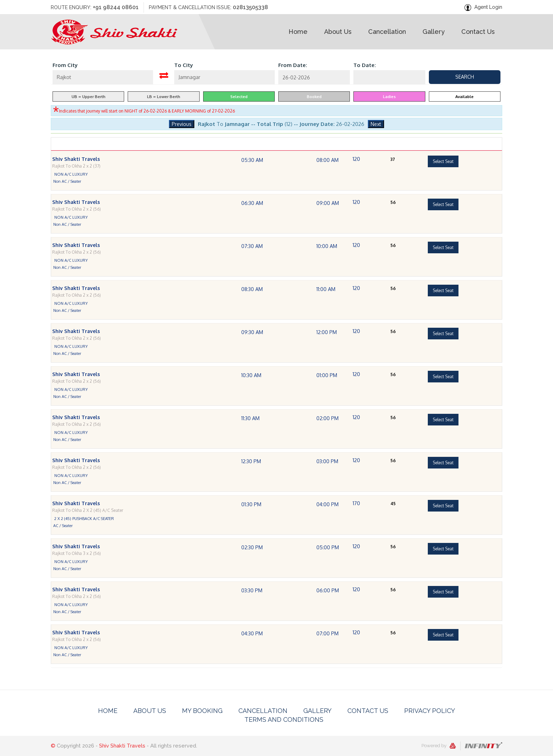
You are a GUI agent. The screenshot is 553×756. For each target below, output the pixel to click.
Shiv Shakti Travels (122, 746)
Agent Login (488, 7)
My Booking (202, 711)
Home (108, 711)
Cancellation (263, 711)
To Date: (365, 65)
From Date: (293, 65)
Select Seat (443, 173)
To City (184, 65)
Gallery (317, 711)
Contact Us (368, 711)
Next (376, 124)
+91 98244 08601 (116, 7)
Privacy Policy (430, 711)
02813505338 (250, 7)
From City (65, 65)
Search (465, 77)
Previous (182, 124)
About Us (150, 711)
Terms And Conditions (284, 719)
